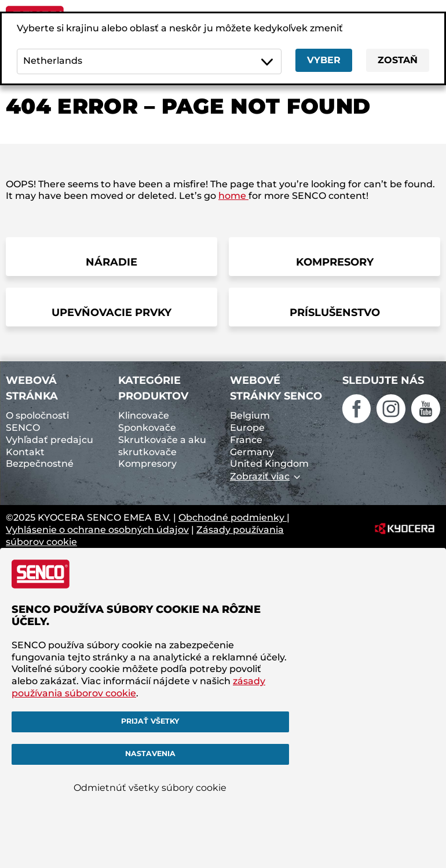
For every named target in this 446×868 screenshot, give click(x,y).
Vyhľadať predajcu (50, 440)
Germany (252, 452)
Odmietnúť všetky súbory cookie (150, 788)
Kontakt (25, 452)
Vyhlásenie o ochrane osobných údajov (97, 530)
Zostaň (398, 60)
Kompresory (147, 464)
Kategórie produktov (153, 388)
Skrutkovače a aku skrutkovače (162, 446)
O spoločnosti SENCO (37, 422)
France (246, 440)
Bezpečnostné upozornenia (40, 470)
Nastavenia (150, 753)
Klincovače (144, 415)
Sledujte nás (383, 380)
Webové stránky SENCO (276, 388)
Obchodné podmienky (233, 517)
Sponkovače (147, 428)
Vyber (324, 60)
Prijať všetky (150, 721)
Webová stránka (32, 388)
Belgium (250, 415)
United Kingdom (269, 464)
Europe (247, 428)
